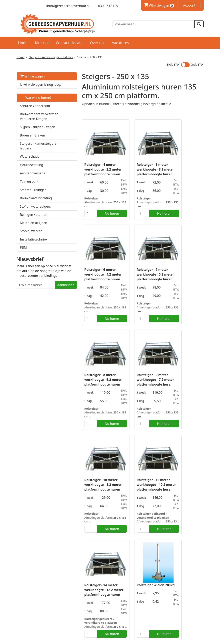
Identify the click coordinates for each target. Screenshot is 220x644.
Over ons (98, 42)
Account (189, 5)
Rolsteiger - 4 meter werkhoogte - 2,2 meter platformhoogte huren (86, 168)
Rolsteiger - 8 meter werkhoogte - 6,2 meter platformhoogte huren (134, 271)
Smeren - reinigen (33, 204)
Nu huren (92, 212)
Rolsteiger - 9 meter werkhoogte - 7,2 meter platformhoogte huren (182, 271)
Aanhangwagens (33, 187)
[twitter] (25, 6)
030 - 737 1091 (34, 611)
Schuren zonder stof (35, 110)
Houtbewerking (32, 179)
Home (23, 42)
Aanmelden (49, 304)
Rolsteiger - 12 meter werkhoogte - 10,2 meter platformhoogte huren (133, 376)
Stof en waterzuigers (35, 220)
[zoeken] (199, 24)
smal (68, 553)
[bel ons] (106, 6)
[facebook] (18, 6)
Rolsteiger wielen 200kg (86, 477)
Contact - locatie (70, 42)
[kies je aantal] (74, 212)
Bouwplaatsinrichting (36, 212)
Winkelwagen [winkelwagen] (159, 6)
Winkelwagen (32, 76)
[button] (54, 123)
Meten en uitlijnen (34, 237)
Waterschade (30, 170)
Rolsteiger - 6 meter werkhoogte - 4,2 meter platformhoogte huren (182, 168)
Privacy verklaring (176, 605)
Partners (77, 600)
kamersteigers (84, 553)
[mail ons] (65, 6)
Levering (123, 600)
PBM (23, 261)
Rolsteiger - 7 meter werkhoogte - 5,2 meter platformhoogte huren (86, 271)
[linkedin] (32, 6)
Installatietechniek (34, 253)
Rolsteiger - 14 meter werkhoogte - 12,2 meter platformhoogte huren (181, 376)
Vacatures (120, 42)
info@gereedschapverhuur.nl (45, 618)
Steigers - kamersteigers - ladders (51, 57)
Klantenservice (173, 600)
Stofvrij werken (31, 245)
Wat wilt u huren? (36, 102)
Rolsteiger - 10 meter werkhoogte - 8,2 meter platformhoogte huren (86, 374)
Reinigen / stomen (34, 229)
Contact (168, 610)
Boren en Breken (33, 144)
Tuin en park (29, 195)
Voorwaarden (127, 605)
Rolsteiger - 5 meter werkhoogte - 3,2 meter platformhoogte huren (134, 168)
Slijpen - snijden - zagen (38, 136)
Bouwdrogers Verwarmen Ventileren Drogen (34, 123)
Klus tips (42, 42)
